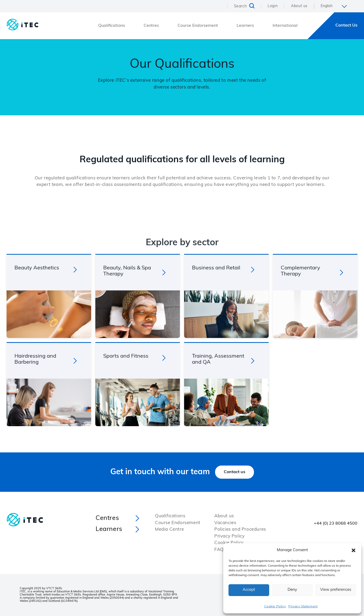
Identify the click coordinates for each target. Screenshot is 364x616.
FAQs (220, 550)
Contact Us (346, 25)
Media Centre (169, 529)
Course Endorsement (198, 26)
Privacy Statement (303, 607)
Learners (245, 26)
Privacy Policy (229, 536)
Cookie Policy (275, 607)
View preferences (336, 590)
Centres (151, 26)
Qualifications (112, 26)
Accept (249, 590)
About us (299, 6)
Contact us (235, 472)
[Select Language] (336, 6)
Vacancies (225, 523)
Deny (292, 590)
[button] (353, 550)
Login (273, 6)
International (285, 26)
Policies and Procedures (240, 529)
